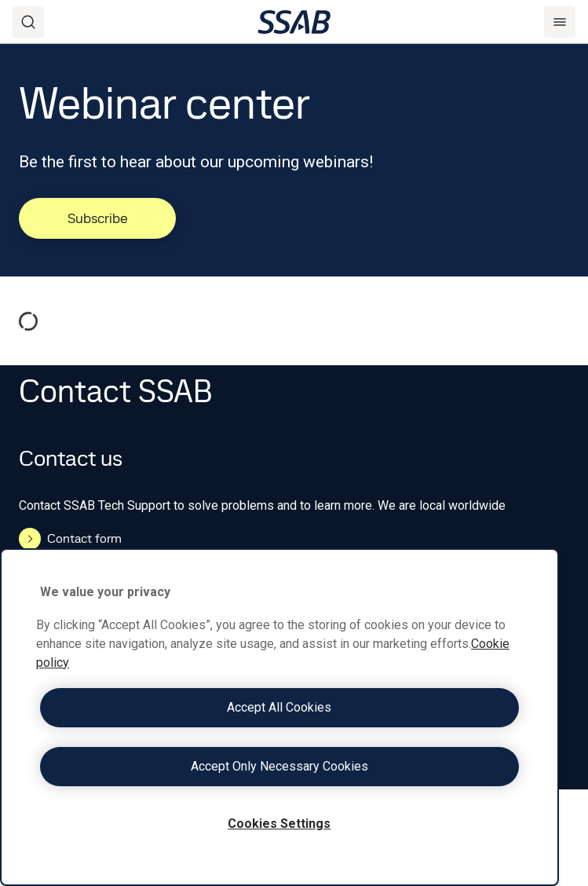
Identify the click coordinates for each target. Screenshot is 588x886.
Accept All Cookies (279, 707)
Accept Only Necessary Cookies (279, 766)
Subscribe (98, 218)
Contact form (70, 539)
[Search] (28, 22)
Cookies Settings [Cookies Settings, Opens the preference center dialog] (279, 824)
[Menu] (560, 22)
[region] (279, 717)
